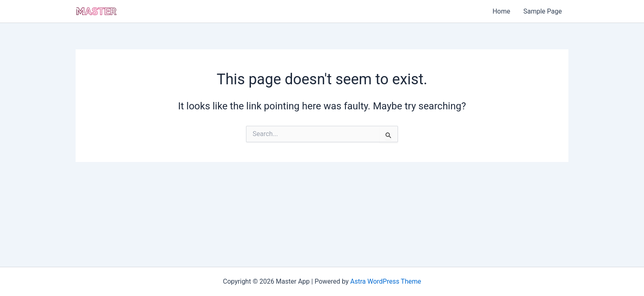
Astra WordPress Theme (386, 281)
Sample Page (543, 11)
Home (501, 11)
